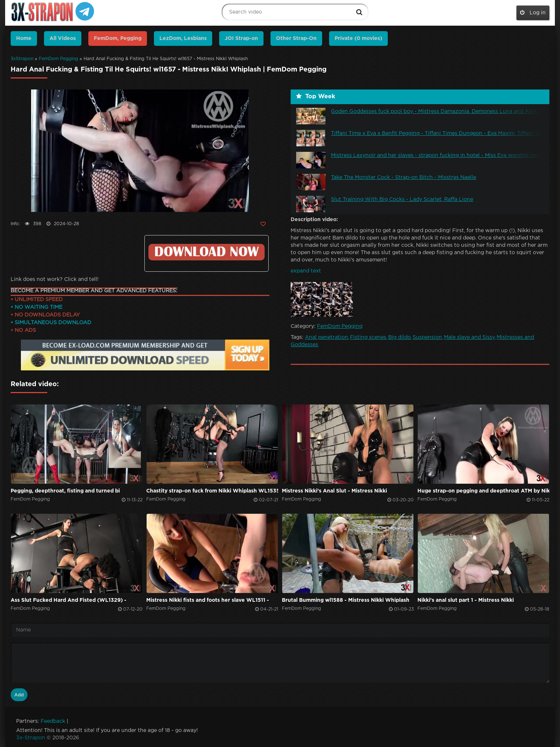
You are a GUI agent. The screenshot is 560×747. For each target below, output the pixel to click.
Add (19, 695)
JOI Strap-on (241, 39)
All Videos (63, 39)
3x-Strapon (31, 738)
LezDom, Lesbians (183, 39)
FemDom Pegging (58, 59)
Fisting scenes (368, 337)
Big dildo (399, 337)
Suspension (427, 337)
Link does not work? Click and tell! (55, 279)
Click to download (207, 252)
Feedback (53, 721)
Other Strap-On (296, 39)
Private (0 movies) (358, 39)
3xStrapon (22, 59)
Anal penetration (327, 337)
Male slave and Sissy (469, 337)
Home (24, 39)
